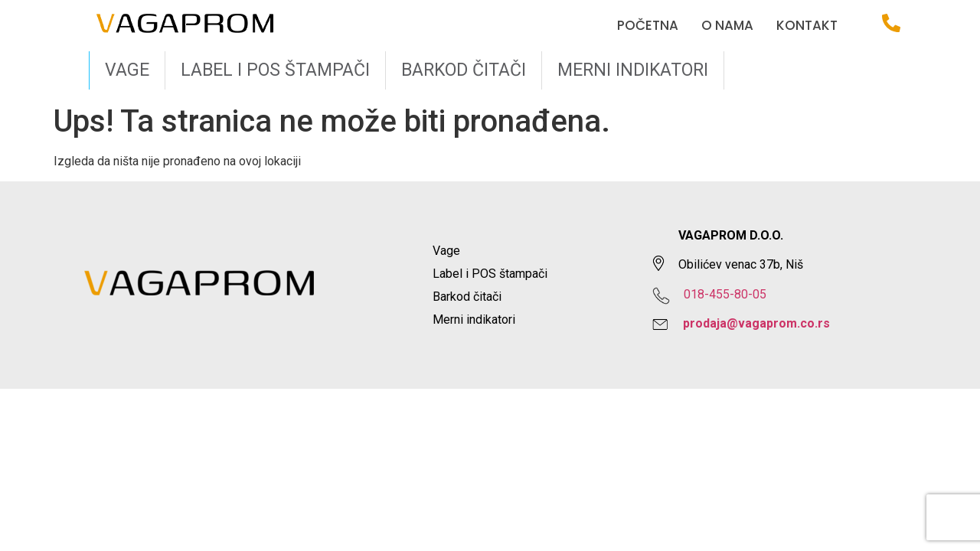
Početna (648, 25)
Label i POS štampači (275, 70)
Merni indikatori (633, 70)
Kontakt (807, 25)
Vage (127, 70)
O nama (727, 25)
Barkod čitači (464, 70)
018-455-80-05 (725, 294)
